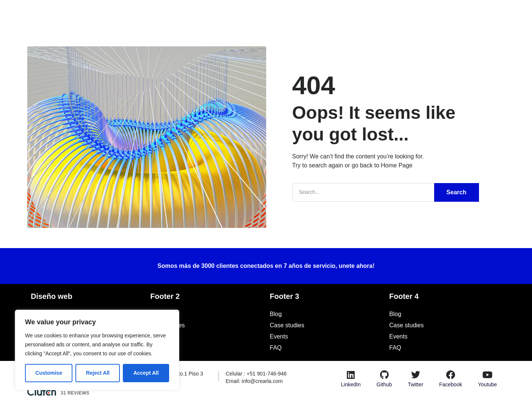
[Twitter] (416, 374)
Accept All (146, 373)
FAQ (156, 347)
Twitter (415, 384)
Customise (49, 373)
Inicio (136, 13)
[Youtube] (488, 374)
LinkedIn (351, 384)
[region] (97, 350)
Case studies (168, 325)
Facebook (450, 384)
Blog (301, 13)
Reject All (98, 373)
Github (384, 384)
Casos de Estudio (259, 13)
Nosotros (212, 13)
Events (160, 336)
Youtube (487, 384)
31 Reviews (75, 393)
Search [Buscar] (456, 192)
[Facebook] (451, 374)
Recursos (335, 13)
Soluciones (173, 13)
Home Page (397, 165)
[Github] (384, 374)
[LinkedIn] (351, 374)
